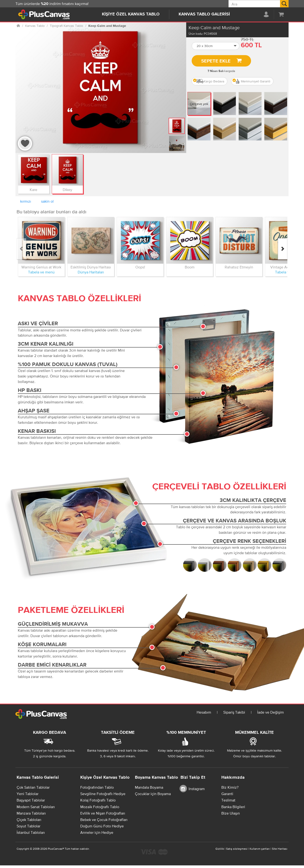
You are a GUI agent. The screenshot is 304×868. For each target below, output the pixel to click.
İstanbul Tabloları (31, 832)
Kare (33, 190)
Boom (190, 267)
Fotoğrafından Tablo (97, 787)
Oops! (140, 267)
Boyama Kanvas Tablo (156, 777)
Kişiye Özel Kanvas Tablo (131, 14)
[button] (216, 46)
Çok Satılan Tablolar (33, 787)
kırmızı (26, 201)
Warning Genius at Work (41, 267)
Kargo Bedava (209, 81)
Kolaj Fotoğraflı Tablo (98, 800)
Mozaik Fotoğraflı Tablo (100, 807)
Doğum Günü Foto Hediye (102, 826)
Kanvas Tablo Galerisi (204, 14)
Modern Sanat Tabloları (36, 807)
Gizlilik (220, 849)
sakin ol (47, 201)
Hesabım (204, 712)
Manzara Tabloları (31, 813)
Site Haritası (280, 849)
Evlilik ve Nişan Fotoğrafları (103, 813)
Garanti (227, 794)
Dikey (67, 190)
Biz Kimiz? (230, 787)
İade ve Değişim (271, 712)
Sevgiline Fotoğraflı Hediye (103, 794)
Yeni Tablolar (28, 794)
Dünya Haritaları (91, 272)
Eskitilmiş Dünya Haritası (91, 267)
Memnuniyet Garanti (251, 81)
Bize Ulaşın (231, 813)
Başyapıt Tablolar (31, 800)
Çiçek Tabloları (29, 820)
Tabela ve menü (41, 272)
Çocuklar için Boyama (153, 794)
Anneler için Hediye (97, 832)
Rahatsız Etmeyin (239, 267)
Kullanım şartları (260, 849)
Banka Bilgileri (233, 807)
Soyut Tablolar (28, 826)
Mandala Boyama (149, 787)
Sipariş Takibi (234, 712)
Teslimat (228, 800)
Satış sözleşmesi (237, 849)
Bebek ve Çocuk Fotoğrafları (104, 820)
